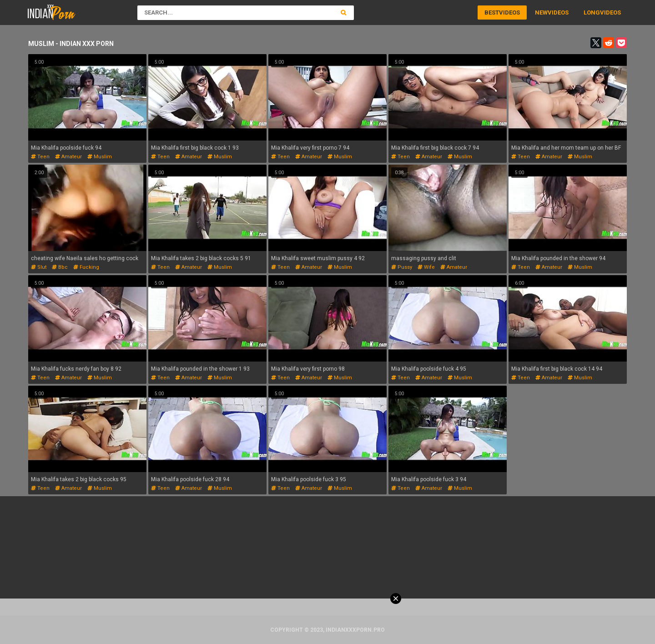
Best (492, 13)
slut (39, 267)
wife (426, 267)
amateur (68, 157)
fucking (86, 267)
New (541, 13)
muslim (100, 157)
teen (40, 157)
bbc (60, 267)
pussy (402, 267)
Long (592, 13)
